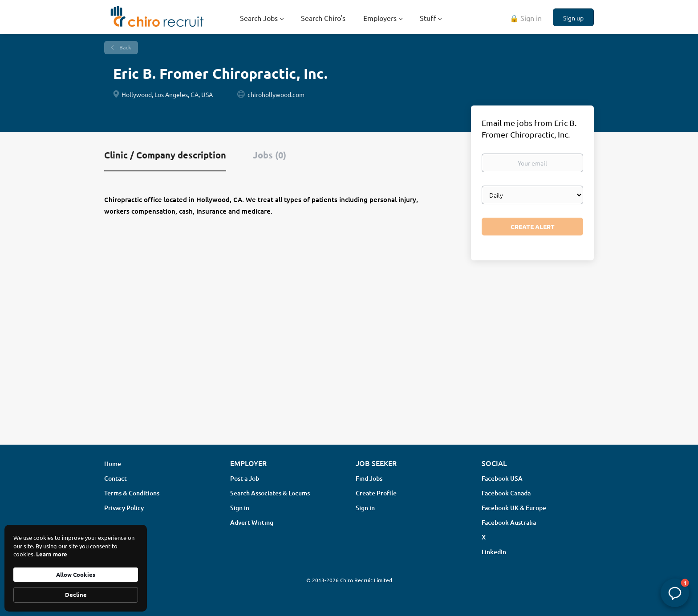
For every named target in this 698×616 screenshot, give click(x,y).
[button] (675, 593)
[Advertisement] (349, 367)
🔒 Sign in (526, 18)
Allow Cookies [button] (76, 574)
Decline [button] (76, 594)
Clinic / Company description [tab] (165, 155)
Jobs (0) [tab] (270, 155)
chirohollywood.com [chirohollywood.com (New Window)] (276, 94)
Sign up (573, 18)
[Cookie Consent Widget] (76, 568)
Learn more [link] (52, 554)
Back (125, 47)
